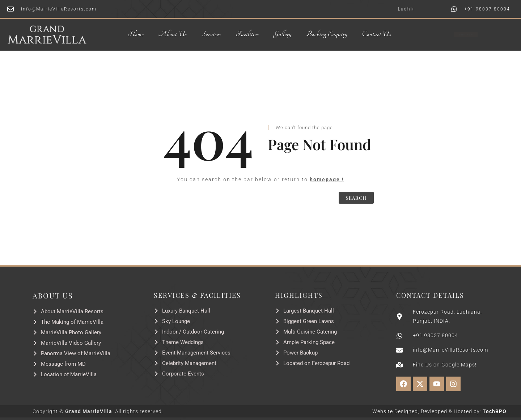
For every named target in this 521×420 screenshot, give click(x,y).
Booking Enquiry (327, 34)
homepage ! (327, 179)
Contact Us (377, 34)
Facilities (247, 34)
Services (211, 34)
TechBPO (495, 411)
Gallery (282, 34)
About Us (172, 34)
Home (136, 34)
